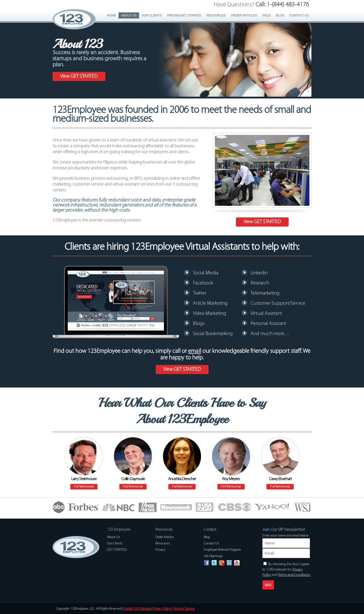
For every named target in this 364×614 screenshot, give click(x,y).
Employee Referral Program (222, 550)
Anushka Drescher (182, 479)
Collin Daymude (133, 479)
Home (111, 15)
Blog (280, 15)
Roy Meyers (231, 479)
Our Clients (152, 15)
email (195, 351)
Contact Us (299, 15)
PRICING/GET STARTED (184, 15)
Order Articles (244, 15)
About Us (129, 15)
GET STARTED (117, 550)
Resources (216, 15)
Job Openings (213, 556)
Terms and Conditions (294, 575)
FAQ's (266, 15)
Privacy (160, 550)
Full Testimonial (84, 487)
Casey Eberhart (280, 479)
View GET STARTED (79, 76)
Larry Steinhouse (84, 479)
